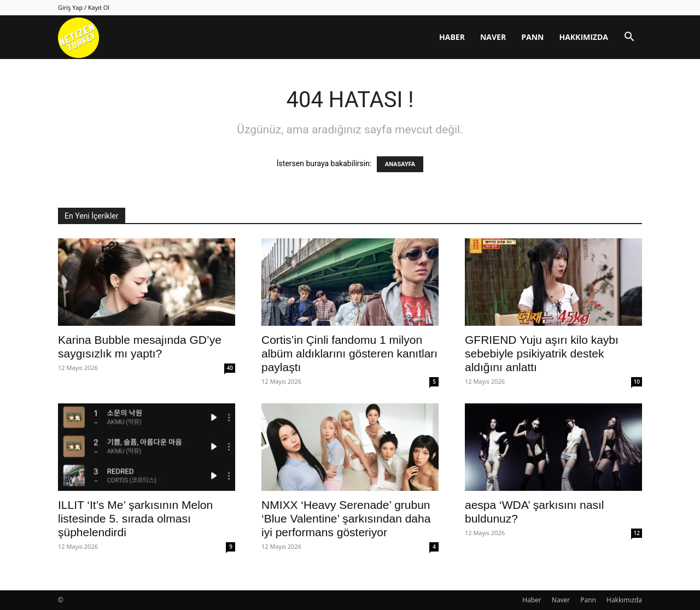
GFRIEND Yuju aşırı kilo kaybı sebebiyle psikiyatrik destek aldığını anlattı (542, 353)
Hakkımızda (584, 37)
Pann (532, 37)
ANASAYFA (400, 164)
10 (637, 382)
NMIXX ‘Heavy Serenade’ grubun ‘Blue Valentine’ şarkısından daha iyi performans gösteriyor (346, 518)
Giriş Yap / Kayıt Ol (84, 7)
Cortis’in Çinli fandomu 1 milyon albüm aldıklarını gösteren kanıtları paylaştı (349, 353)
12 (637, 533)
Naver (493, 37)
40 (230, 368)
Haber (452, 37)
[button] (629, 38)
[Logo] (78, 37)
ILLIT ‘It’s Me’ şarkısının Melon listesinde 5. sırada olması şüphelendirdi (135, 518)
